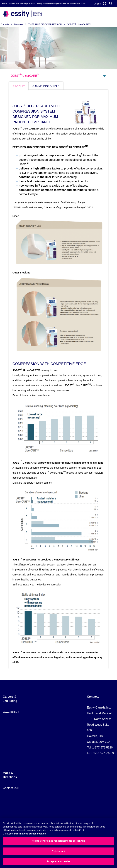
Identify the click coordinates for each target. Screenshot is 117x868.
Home (4, 3)
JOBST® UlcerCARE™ (79, 24)
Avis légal (24, 3)
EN (95, 4)
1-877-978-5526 (103, 748)
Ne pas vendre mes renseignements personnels (58, 841)
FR (100, 4)
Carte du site (13, 3)
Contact (33, 3)
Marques (20, 24)
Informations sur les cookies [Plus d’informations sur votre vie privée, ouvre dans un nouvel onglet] (30, 834)
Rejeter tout (58, 851)
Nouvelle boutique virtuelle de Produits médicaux (64, 3)
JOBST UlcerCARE (25, 75)
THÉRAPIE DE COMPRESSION (47, 24)
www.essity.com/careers (18, 712)
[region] (58, 843)
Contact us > (11, 788)
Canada (7, 24)
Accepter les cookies (58, 861)
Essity (40, 3)
